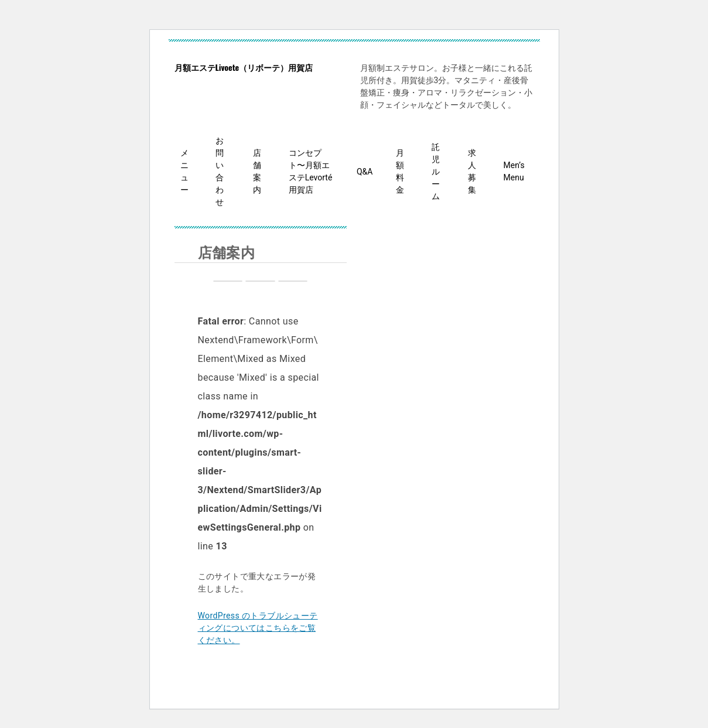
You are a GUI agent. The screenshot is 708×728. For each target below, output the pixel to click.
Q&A (365, 172)
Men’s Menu (514, 171)
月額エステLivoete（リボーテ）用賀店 (244, 67)
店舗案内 (257, 171)
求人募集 (472, 171)
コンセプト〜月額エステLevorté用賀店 (311, 171)
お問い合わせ (220, 171)
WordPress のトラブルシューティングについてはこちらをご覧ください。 (258, 628)
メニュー (184, 171)
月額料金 (400, 171)
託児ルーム (436, 172)
